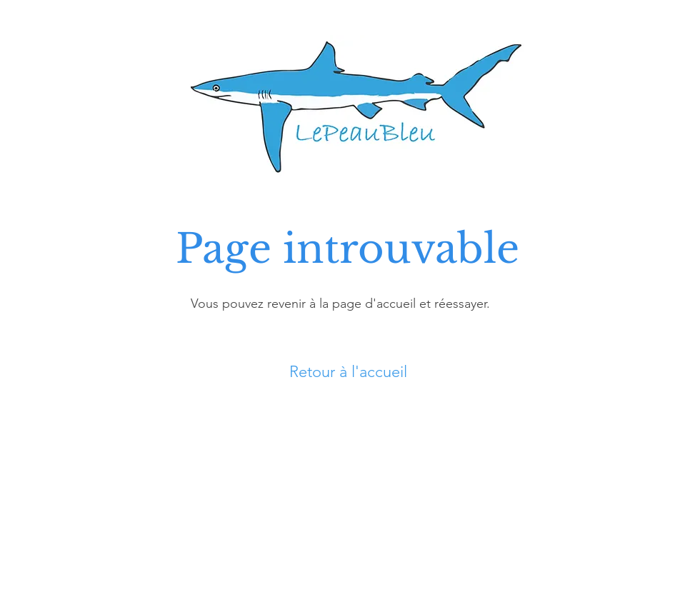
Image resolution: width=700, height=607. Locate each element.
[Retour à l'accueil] (350, 372)
